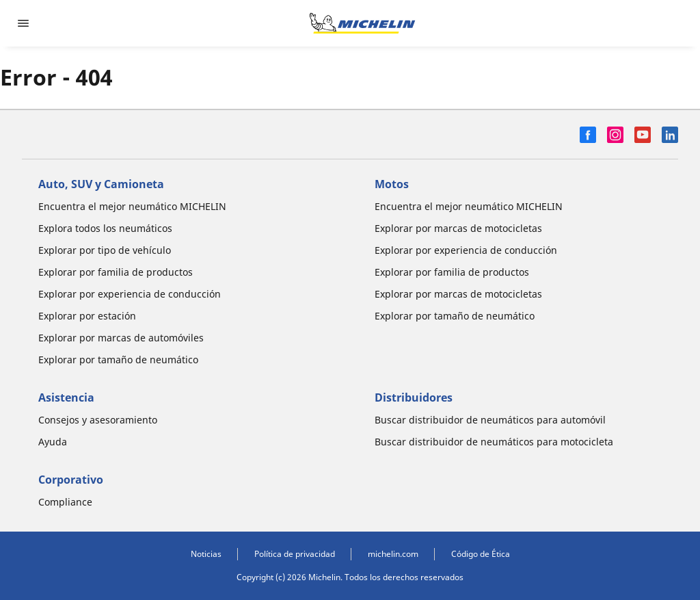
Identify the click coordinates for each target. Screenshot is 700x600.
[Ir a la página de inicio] (362, 23)
